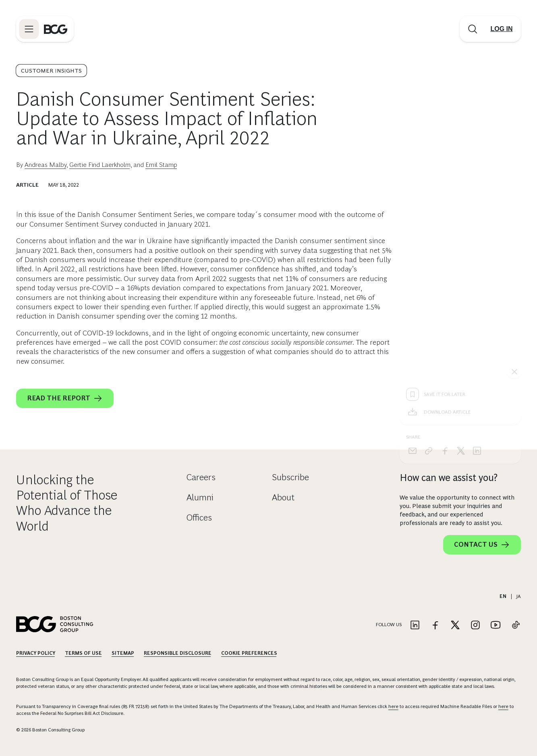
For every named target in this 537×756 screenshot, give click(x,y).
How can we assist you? (449, 478)
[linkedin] (477, 321)
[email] (413, 321)
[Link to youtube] (496, 626)
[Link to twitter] (455, 626)
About (283, 497)
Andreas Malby (46, 165)
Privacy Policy (36, 653)
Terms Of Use (83, 653)
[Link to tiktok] (516, 626)
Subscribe (290, 477)
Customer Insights (51, 71)
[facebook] (445, 321)
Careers (201, 477)
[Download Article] (460, 283)
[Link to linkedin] (415, 626)
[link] (429, 321)
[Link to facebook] (435, 626)
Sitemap (123, 653)
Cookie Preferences (249, 653)
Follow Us (389, 625)
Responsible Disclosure (178, 653)
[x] (461, 321)
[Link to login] (502, 29)
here (393, 706)
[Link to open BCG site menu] (29, 29)
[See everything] (514, 242)
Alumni (200, 497)
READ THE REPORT (65, 398)
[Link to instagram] (475, 626)
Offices (199, 518)
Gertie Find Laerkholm (100, 165)
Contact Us (482, 545)
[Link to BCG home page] (56, 29)
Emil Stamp (161, 165)
